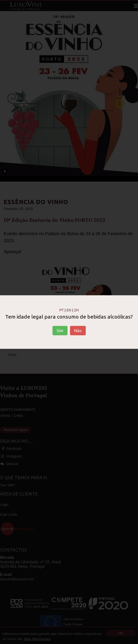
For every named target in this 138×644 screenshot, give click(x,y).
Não (78, 330)
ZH (77, 310)
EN (69, 310)
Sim (60, 330)
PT (62, 310)
